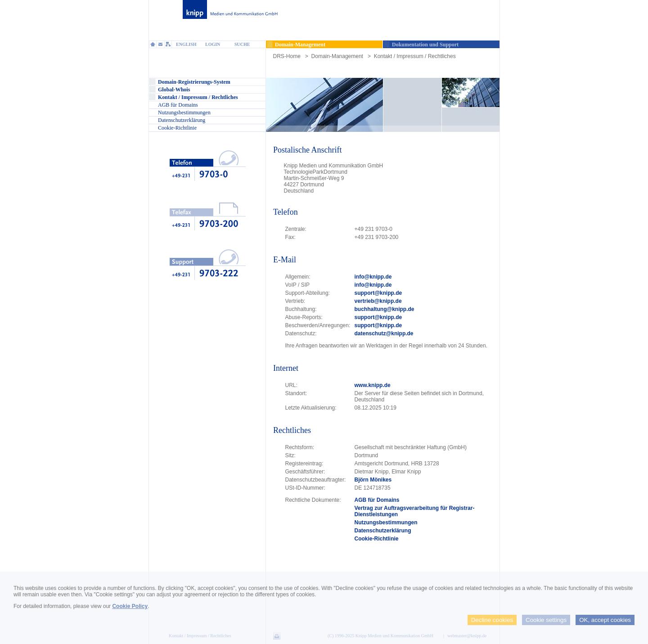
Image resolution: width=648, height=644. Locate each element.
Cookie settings (546, 620)
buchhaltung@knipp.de (385, 309)
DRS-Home (287, 56)
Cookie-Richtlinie (377, 539)
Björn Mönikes (373, 480)
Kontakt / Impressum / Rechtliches (415, 56)
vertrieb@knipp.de (378, 301)
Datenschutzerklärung (383, 531)
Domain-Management (337, 56)
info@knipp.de (373, 277)
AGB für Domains (377, 500)
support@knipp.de (378, 293)
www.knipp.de (373, 385)
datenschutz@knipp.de (384, 333)
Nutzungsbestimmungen (386, 522)
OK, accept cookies (605, 620)
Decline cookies (492, 620)
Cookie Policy (130, 606)
